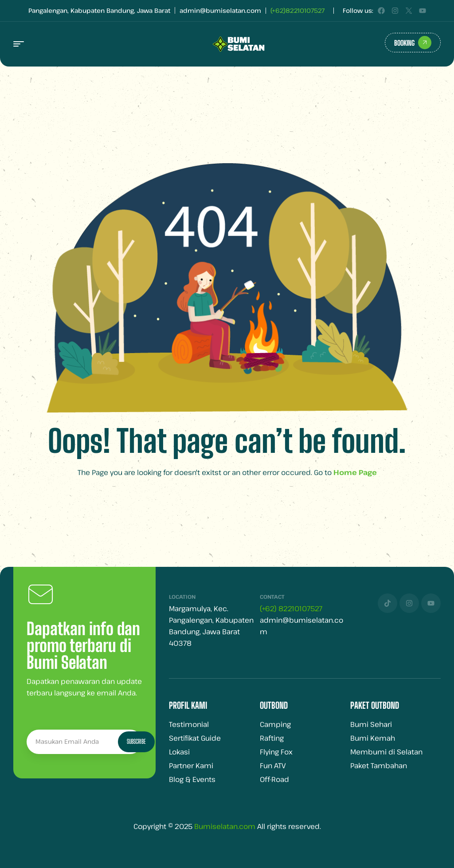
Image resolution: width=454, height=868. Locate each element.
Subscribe (136, 741)
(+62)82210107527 (297, 10)
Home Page (355, 472)
